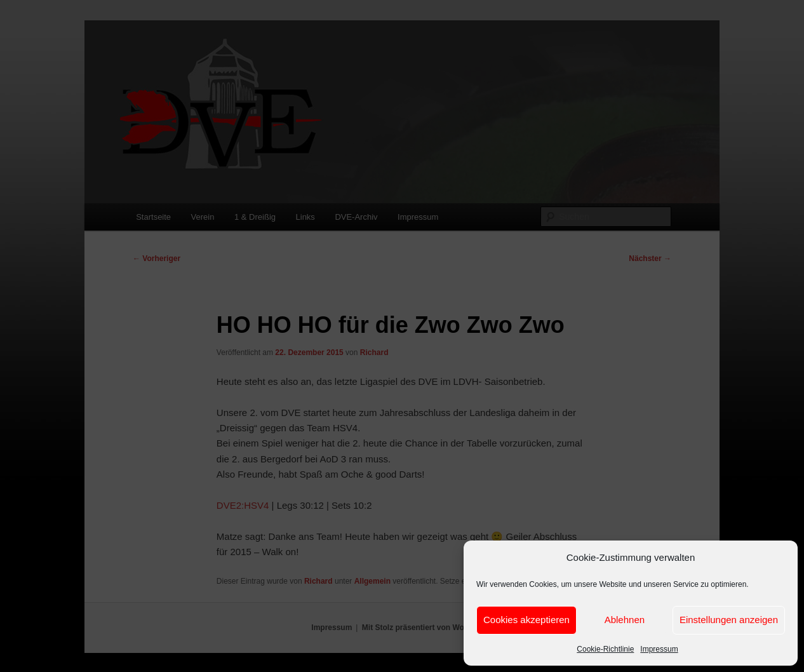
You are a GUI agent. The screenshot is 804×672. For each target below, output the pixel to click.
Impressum (659, 649)
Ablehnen (625, 620)
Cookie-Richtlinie (605, 649)
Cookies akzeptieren (526, 620)
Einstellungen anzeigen (729, 620)
